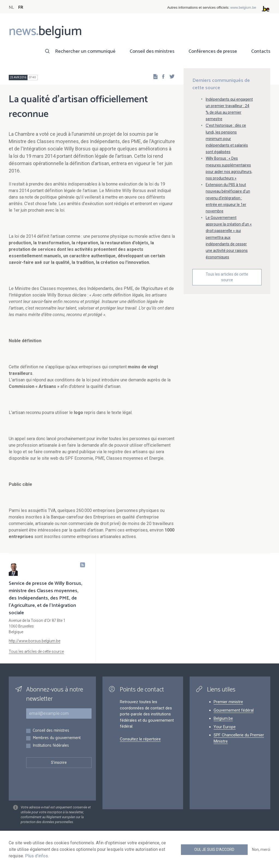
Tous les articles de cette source (227, 277)
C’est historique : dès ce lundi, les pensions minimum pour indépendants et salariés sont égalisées (227, 139)
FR (21, 7)
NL (11, 7)
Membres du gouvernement (57, 738)
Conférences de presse (213, 51)
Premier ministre (228, 702)
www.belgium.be (243, 7)
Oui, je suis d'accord (214, 850)
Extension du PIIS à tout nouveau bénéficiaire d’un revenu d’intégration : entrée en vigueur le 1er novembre (228, 198)
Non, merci (261, 850)
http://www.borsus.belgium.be (34, 641)
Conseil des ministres (152, 51)
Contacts (261, 51)
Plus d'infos (37, 856)
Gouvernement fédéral (234, 710)
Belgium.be (223, 718)
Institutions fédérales (51, 746)
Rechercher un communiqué (85, 51)
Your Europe (225, 727)
